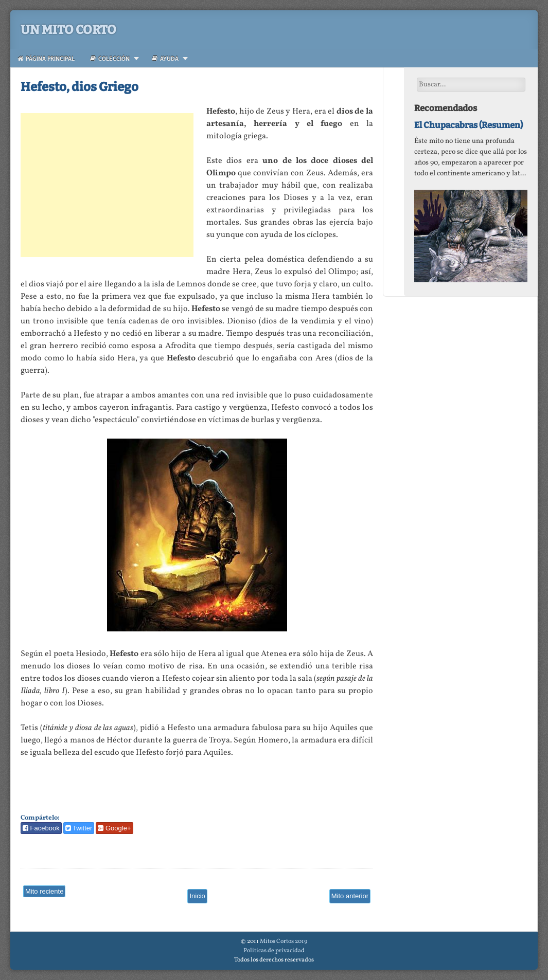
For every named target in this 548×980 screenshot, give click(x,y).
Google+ (114, 828)
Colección (110, 58)
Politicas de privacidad (274, 951)
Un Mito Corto (68, 30)
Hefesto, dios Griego (79, 87)
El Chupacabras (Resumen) (469, 125)
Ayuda (165, 58)
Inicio (197, 896)
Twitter (79, 828)
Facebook (41, 828)
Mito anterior (350, 896)
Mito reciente (44, 891)
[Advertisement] (107, 185)
